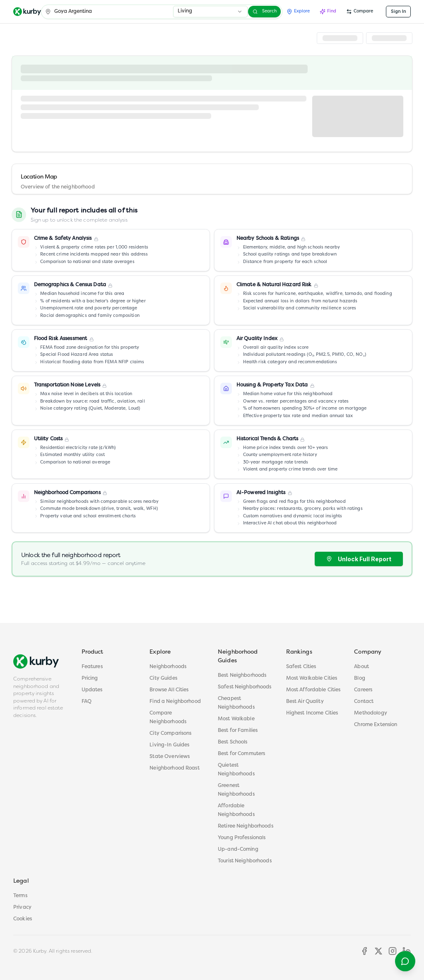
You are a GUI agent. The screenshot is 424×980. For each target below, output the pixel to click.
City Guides (163, 678)
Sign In (399, 11)
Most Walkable (236, 719)
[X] (378, 951)
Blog (360, 678)
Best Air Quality (305, 702)
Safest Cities (301, 667)
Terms (20, 896)
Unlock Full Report (359, 559)
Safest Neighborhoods (245, 687)
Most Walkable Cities (312, 678)
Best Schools (233, 742)
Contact (364, 702)
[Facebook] (364, 951)
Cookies (23, 919)
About (361, 667)
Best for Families (238, 731)
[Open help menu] (405, 961)
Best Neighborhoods (242, 676)
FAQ (87, 702)
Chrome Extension (376, 725)
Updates (92, 690)
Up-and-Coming (238, 850)
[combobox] (210, 12)
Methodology (370, 713)
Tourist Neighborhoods (245, 861)
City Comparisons (170, 734)
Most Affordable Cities (313, 690)
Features (92, 667)
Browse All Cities (169, 690)
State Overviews (170, 757)
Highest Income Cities (312, 713)
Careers (363, 690)
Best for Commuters (241, 754)
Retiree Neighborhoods (246, 826)
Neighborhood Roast (174, 768)
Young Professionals (242, 838)
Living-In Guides (169, 745)
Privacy (22, 908)
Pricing (90, 678)
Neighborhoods (168, 667)
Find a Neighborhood (175, 702)
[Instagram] (393, 951)
